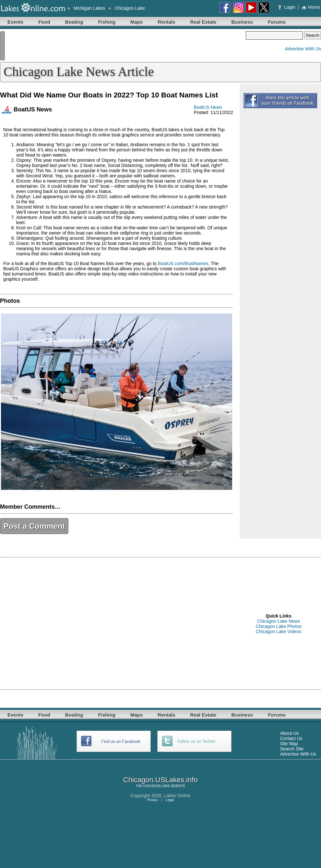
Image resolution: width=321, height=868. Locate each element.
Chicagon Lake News (279, 621)
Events (15, 22)
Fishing (107, 22)
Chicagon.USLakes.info (160, 780)
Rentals (166, 22)
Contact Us (291, 738)
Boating (74, 22)
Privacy (153, 800)
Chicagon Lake (130, 8)
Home (311, 7)
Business (242, 22)
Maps (137, 22)
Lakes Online (177, 796)
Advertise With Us (303, 49)
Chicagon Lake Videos (279, 632)
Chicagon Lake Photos (279, 626)
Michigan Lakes (89, 8)
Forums (277, 22)
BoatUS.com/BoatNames (183, 263)
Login (287, 7)
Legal (170, 800)
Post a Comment (34, 526)
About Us (290, 733)
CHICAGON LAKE (156, 786)
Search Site (292, 749)
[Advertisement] (123, 46)
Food (44, 22)
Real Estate (203, 22)
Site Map (289, 744)
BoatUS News (208, 107)
